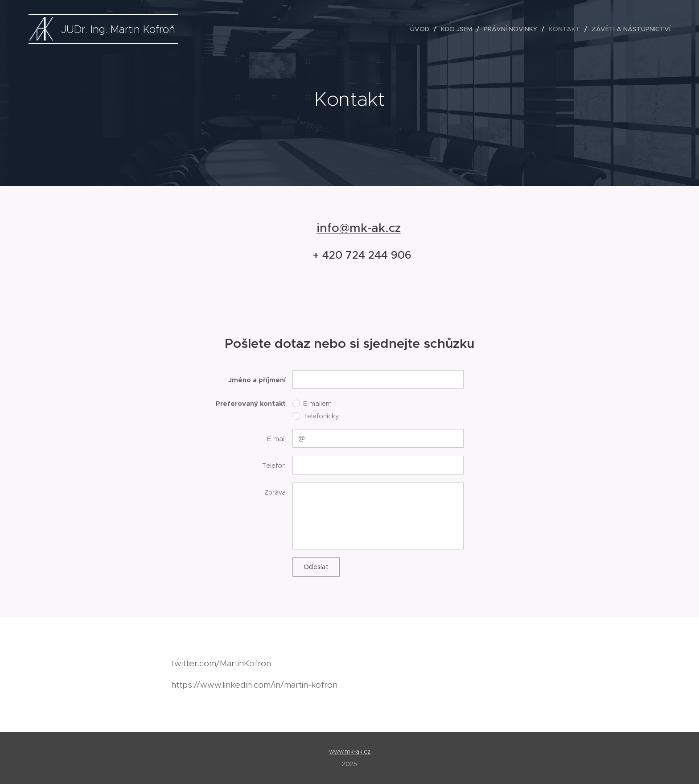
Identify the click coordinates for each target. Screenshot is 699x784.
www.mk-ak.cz (350, 751)
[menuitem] (422, 29)
